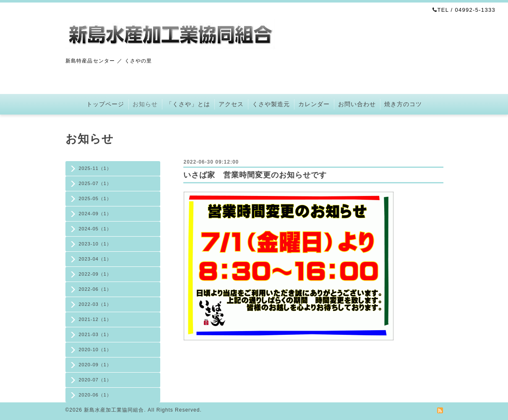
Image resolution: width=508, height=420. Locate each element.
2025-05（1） (95, 198)
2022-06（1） (95, 289)
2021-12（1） (95, 319)
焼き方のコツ (403, 104)
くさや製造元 (271, 104)
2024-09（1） (95, 214)
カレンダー (314, 104)
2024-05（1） (95, 229)
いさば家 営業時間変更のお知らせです (255, 175)
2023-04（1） (95, 259)
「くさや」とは (188, 104)
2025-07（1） (95, 183)
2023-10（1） (95, 244)
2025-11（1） (95, 168)
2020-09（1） (95, 365)
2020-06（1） (95, 395)
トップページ (105, 104)
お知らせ (145, 104)
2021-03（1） (95, 334)
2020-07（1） (95, 380)
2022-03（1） (95, 304)
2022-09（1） (95, 274)
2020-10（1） (95, 350)
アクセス (231, 104)
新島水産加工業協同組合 (114, 410)
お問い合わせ (357, 104)
